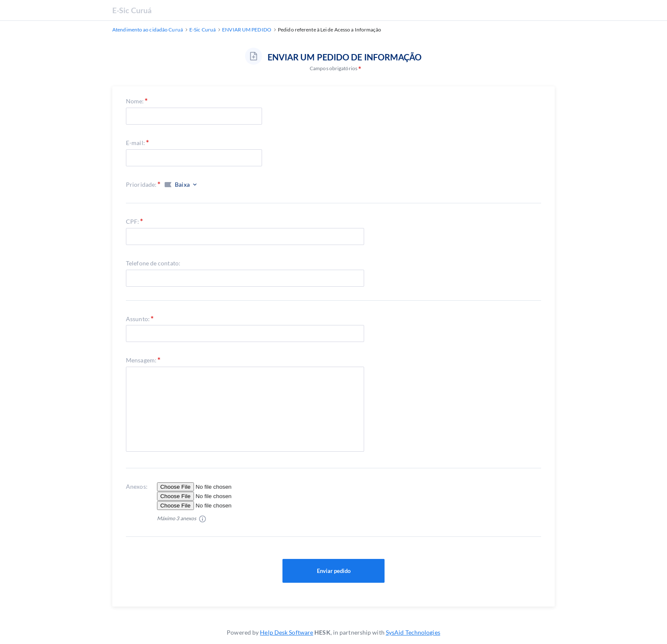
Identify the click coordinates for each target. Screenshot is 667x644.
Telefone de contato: (153, 263)
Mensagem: (141, 360)
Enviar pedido (333, 571)
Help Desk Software (286, 632)
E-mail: (135, 143)
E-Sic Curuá (132, 10)
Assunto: (138, 319)
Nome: (135, 101)
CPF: (133, 221)
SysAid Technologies (413, 632)
